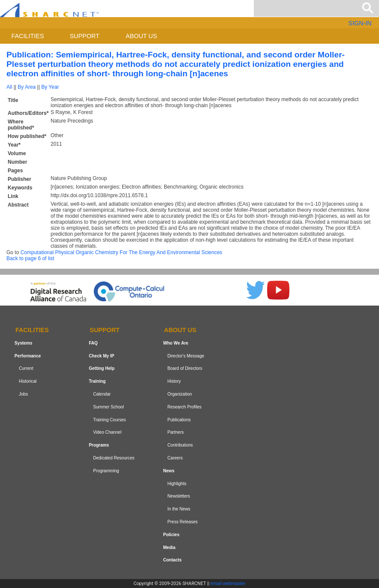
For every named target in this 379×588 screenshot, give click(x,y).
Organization (180, 394)
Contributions (180, 445)
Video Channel (107, 433)
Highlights (177, 484)
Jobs (23, 394)
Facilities (28, 36)
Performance (28, 356)
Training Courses (109, 420)
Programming (106, 471)
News (168, 471)
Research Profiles (185, 407)
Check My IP (101, 356)
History (174, 381)
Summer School (108, 407)
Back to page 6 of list (30, 258)
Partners (176, 433)
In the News (179, 509)
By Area (27, 87)
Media (169, 547)
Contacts (172, 560)
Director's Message (186, 356)
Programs (99, 445)
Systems (23, 343)
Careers (175, 458)
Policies (171, 535)
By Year (50, 87)
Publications (179, 420)
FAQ (93, 343)
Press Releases (183, 522)
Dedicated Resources (114, 458)
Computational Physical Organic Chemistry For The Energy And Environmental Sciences (122, 252)
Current (26, 369)
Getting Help (102, 369)
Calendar (102, 394)
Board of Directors (185, 369)
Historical (28, 381)
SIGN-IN (360, 23)
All (9, 87)
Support (84, 36)
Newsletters (179, 496)
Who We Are (176, 343)
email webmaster (228, 583)
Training (97, 381)
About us (141, 36)
